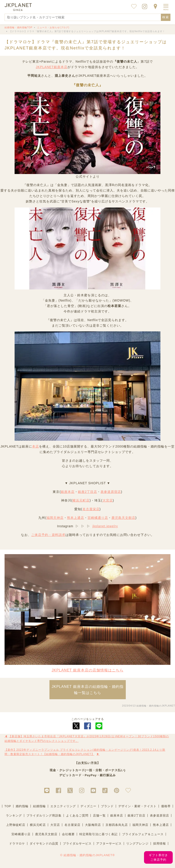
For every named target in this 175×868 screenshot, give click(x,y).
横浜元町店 (81, 500)
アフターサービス (109, 844)
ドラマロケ (17, 844)
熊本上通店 (76, 518)
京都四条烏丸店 (117, 825)
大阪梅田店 (93, 825)
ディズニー (88, 806)
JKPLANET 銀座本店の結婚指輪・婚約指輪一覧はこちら (87, 690)
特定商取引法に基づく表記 (98, 834)
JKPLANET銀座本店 (52, 67)
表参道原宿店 (111, 492)
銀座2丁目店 (87, 492)
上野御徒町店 (16, 825)
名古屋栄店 (91, 509)
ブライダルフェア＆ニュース (143, 834)
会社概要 (68, 834)
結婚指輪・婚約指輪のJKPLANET (156, 706)
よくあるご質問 (77, 816)
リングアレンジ (137, 844)
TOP (8, 806)
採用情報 (160, 844)
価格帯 (166, 806)
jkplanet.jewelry (105, 526)
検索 (166, 17)
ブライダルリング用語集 (44, 816)
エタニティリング (63, 806)
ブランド (107, 806)
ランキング (14, 816)
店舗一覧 (99, 816)
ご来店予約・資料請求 (48, 535)
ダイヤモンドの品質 (44, 844)
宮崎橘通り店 (98, 518)
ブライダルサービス (77, 844)
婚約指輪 (22, 806)
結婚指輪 (39, 806)
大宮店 (108, 500)
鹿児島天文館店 (123, 518)
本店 (36, 446)
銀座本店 (68, 492)
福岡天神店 (55, 518)
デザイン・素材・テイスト (137, 806)
